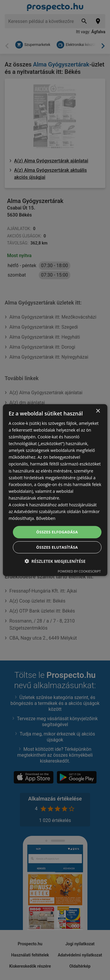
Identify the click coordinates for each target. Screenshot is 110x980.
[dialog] (55, 490)
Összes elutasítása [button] (57, 547)
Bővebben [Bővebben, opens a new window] (46, 518)
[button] (55, 561)
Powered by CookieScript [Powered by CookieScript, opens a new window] (79, 571)
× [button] (98, 411)
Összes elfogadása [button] (57, 532)
